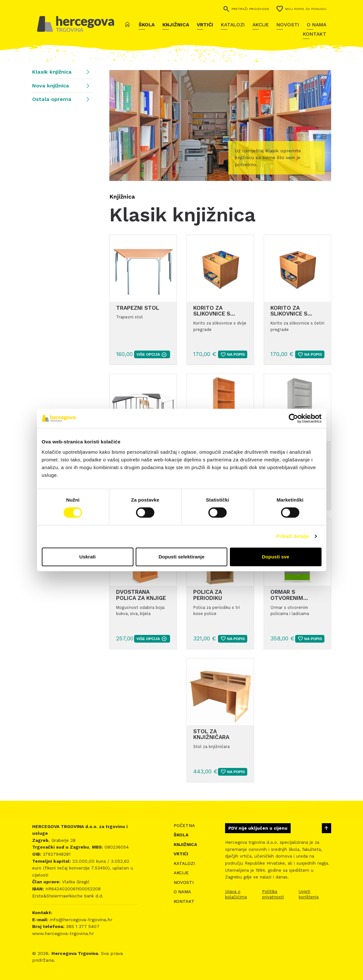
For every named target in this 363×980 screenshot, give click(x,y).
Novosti (288, 25)
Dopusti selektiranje (181, 557)
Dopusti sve (275, 557)
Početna (184, 826)
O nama (317, 25)
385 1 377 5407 (82, 926)
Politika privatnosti (273, 894)
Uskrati (88, 557)
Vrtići (205, 25)
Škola (147, 25)
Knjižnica (176, 25)
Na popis (232, 355)
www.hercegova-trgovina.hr (63, 933)
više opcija (151, 355)
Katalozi (233, 25)
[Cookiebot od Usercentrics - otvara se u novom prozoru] (293, 418)
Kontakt (315, 34)
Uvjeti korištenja (309, 894)
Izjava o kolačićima (236, 894)
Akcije (261, 25)
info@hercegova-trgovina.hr (80, 920)
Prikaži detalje (293, 536)
